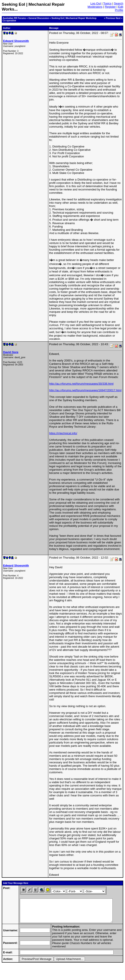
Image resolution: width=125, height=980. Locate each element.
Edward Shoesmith (16, 41)
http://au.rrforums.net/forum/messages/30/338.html (81, 384)
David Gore (11, 352)
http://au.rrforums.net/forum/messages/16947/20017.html (85, 390)
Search (119, 3)
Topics (107, 3)
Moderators (95, 7)
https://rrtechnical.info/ (63, 433)
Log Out (96, 3)
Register (110, 7)
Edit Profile (119, 8)
